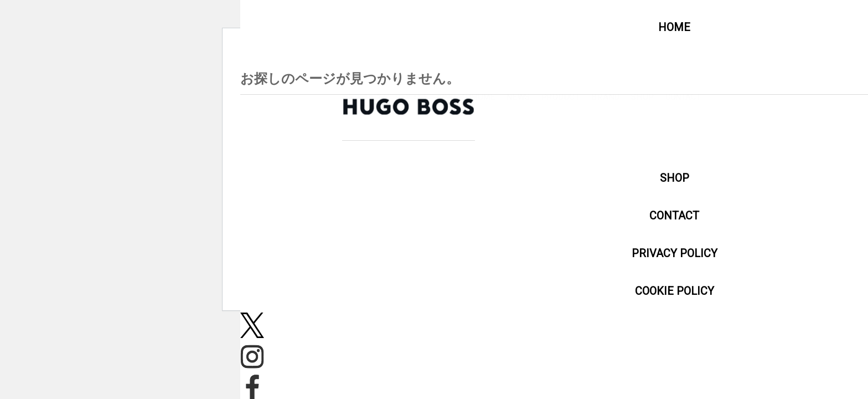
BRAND (828, 97)
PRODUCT (768, 97)
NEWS (710, 97)
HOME (660, 97)
